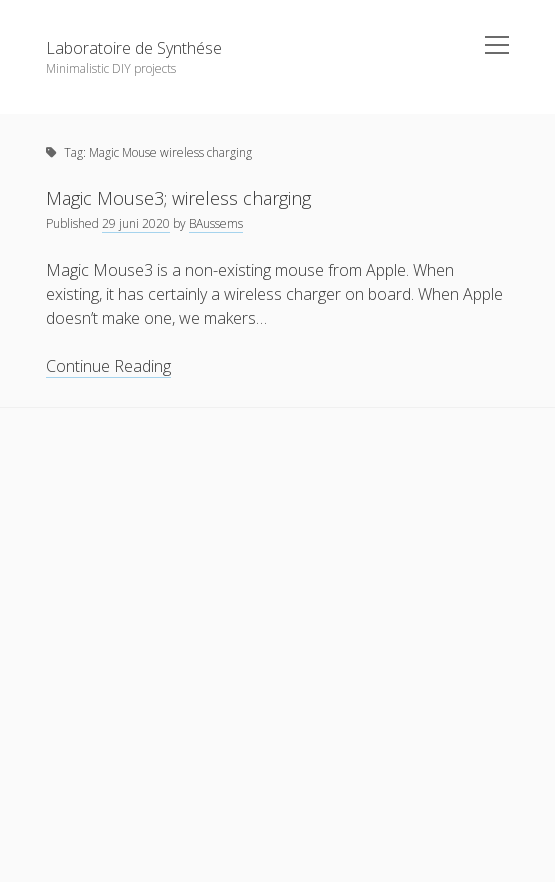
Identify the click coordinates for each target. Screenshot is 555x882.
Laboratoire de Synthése (134, 48)
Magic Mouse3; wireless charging (178, 198)
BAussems (216, 223)
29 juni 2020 (136, 223)
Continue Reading (108, 366)
